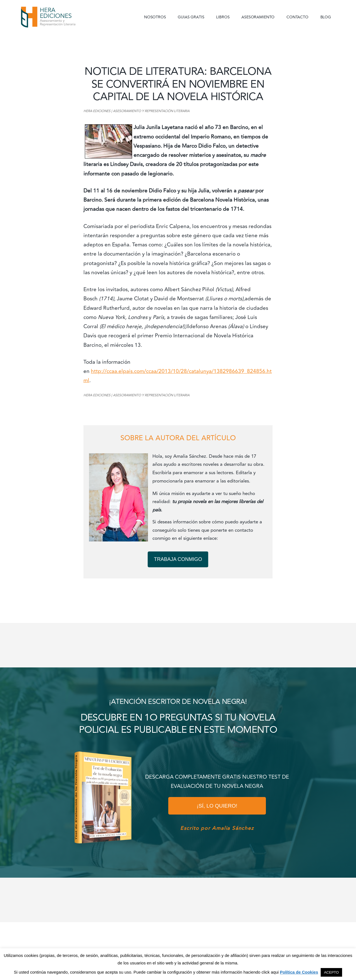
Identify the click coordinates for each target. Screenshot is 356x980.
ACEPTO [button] (331, 972)
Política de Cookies (299, 972)
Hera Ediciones (61, 17)
